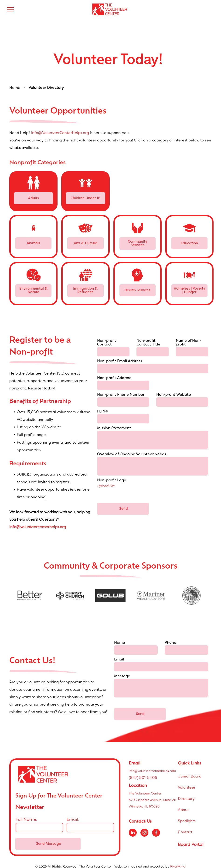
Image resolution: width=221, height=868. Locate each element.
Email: (73, 814)
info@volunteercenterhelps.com (152, 766)
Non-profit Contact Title (148, 343)
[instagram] (144, 828)
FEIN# (103, 412)
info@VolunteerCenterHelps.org (60, 133)
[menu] (10, 9)
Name (120, 643)
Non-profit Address (114, 378)
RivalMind (178, 861)
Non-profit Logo (112, 480)
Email (119, 660)
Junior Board (190, 771)
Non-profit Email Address (120, 361)
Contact (185, 827)
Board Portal (191, 839)
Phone (170, 643)
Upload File (106, 486)
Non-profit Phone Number (121, 395)
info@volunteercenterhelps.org (38, 527)
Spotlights (187, 816)
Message (122, 676)
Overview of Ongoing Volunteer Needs (132, 454)
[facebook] (156, 828)
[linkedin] (133, 828)
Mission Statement (114, 428)
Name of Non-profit (189, 343)
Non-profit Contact (107, 343)
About (183, 804)
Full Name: (26, 814)
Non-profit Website (174, 395)
